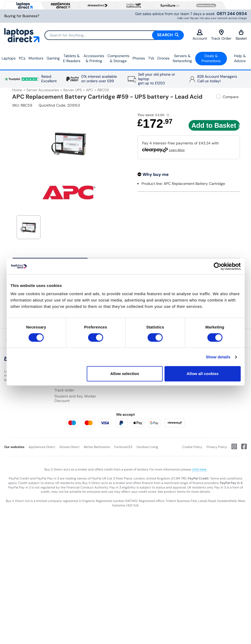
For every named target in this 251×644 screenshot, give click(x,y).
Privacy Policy (217, 447)
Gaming (53, 58)
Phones (139, 58)
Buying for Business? (22, 16)
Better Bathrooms (97, 447)
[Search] (114, 35)
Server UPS (72, 90)
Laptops (9, 58)
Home (17, 90)
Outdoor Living (147, 447)
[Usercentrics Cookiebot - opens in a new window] (218, 266)
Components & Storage (118, 58)
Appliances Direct (42, 447)
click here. (199, 469)
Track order (64, 390)
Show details (218, 357)
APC (90, 90)
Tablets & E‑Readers (72, 58)
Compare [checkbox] (231, 97)
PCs (22, 58)
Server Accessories (43, 90)
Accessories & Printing (94, 58)
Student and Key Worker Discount (75, 398)
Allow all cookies (203, 374)
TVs (151, 58)
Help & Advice (240, 58)
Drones (163, 58)
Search (168, 35)
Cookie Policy (192, 447)
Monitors (36, 58)
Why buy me (156, 174)
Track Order (221, 35)
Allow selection (125, 374)
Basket (241, 35)
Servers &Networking (182, 58)
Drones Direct (70, 447)
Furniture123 (123, 447)
